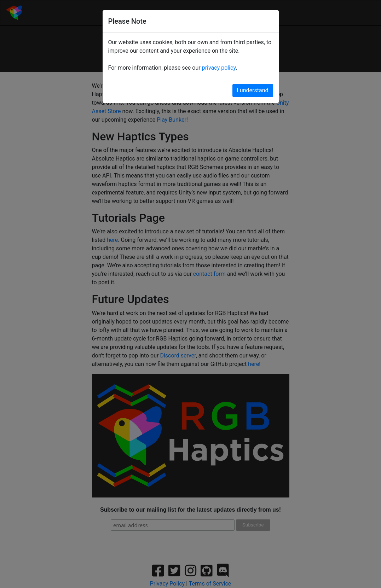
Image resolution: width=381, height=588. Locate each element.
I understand (253, 90)
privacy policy (219, 68)
